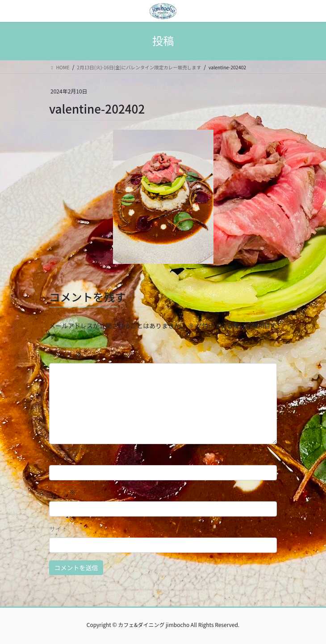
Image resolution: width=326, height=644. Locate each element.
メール (62, 492)
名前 (59, 456)
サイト (59, 529)
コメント (65, 354)
